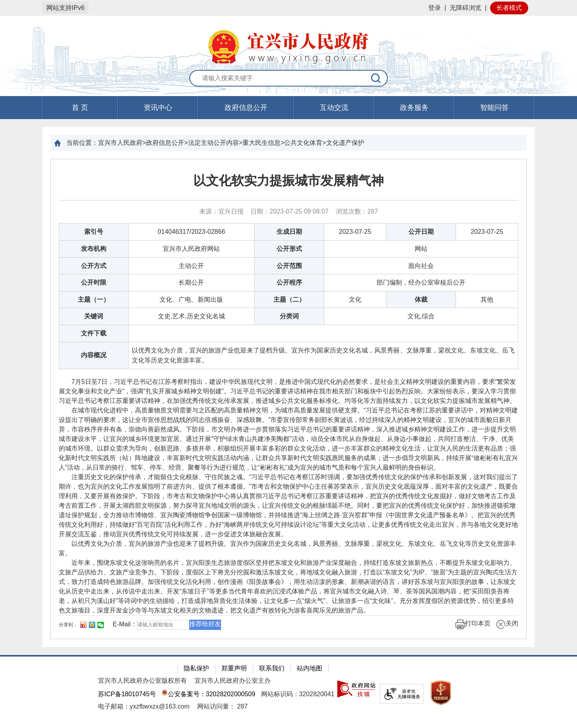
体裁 (421, 299)
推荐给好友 (205, 624)
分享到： (68, 625)
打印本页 (473, 624)
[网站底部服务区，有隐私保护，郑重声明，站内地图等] (288, 691)
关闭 (507, 624)
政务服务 (414, 108)
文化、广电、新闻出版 (191, 299)
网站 (421, 249)
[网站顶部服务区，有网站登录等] (288, 8)
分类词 (289, 316)
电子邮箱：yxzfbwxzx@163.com (144, 706)
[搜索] (376, 78)
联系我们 (272, 668)
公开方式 (94, 266)
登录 (435, 8)
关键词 (94, 316)
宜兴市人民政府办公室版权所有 (142, 681)
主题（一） (94, 299)
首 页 (80, 108)
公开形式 (289, 249)
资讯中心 (158, 108)
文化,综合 (421, 316)
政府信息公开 (246, 108)
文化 (355, 299)
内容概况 (94, 355)
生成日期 (289, 232)
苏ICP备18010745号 (127, 694)
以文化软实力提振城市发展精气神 (288, 181)
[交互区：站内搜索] (288, 79)
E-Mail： (125, 624)
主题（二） (289, 299)
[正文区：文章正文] (288, 399)
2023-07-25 (355, 232)
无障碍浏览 (465, 8)
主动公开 (191, 266)
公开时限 (94, 282)
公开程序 (289, 282)
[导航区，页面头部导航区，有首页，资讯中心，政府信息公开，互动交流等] (288, 108)
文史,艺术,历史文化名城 (191, 316)
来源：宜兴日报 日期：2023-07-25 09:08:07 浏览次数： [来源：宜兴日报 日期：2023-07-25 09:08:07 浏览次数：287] (289, 211)
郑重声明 (234, 668)
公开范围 (289, 266)
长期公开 (191, 282)
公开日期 (421, 232)
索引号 (94, 232)
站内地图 (310, 668)
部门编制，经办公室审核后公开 (421, 282)
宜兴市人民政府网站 (191, 249)
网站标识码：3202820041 (298, 694)
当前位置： (82, 143)
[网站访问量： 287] (222, 706)
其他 (487, 299)
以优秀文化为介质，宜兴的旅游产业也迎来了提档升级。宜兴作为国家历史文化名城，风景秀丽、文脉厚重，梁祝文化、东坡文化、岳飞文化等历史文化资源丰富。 (323, 355)
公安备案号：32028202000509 (208, 694)
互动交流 (334, 108)
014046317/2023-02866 (191, 232)
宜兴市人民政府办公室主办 (233, 681)
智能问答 (494, 108)
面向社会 (421, 266)
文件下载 (94, 333)
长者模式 (509, 8)
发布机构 (94, 249)
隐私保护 (196, 668)
